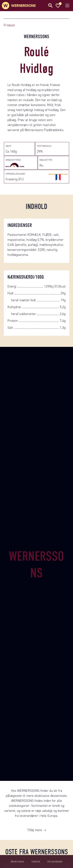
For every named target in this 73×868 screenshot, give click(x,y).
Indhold (36, 862)
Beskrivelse (17, 862)
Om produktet (55, 862)
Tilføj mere (35, 830)
